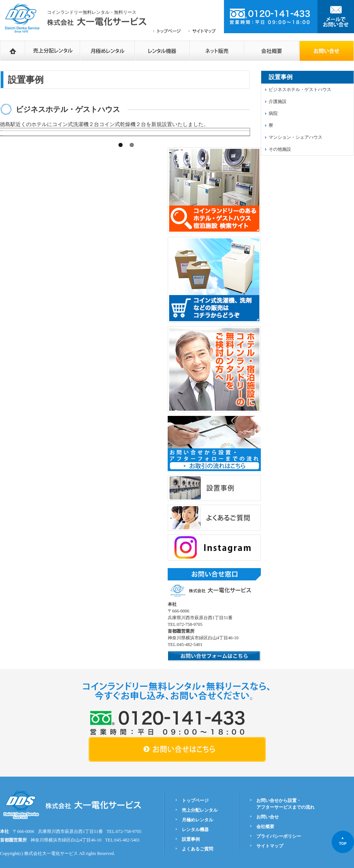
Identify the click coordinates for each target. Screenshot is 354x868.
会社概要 (272, 51)
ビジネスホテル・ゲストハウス (300, 90)
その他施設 (280, 149)
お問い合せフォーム (327, 51)
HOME (13, 51)
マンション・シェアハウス (295, 137)
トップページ (195, 800)
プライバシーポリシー (279, 836)
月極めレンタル (108, 51)
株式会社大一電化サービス (51, 853)
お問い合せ (268, 817)
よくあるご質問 (197, 849)
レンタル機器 (162, 51)
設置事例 (191, 839)
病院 (273, 113)
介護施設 (278, 101)
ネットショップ (217, 51)
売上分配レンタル (53, 51)
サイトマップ (270, 846)
